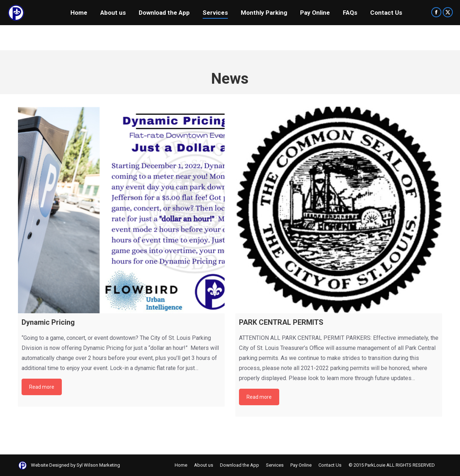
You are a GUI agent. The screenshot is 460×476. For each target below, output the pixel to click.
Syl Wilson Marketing (98, 465)
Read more (42, 387)
